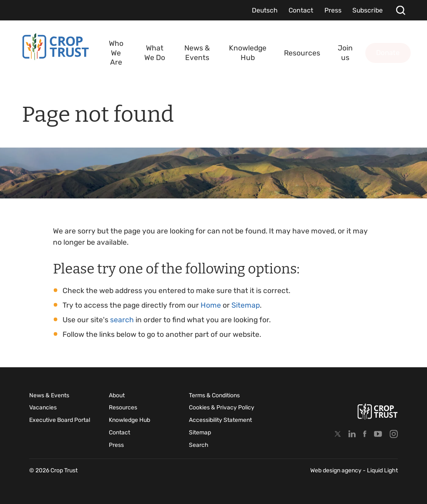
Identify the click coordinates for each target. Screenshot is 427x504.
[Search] (401, 10)
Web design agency (337, 470)
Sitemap (246, 305)
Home (211, 305)
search (122, 320)
